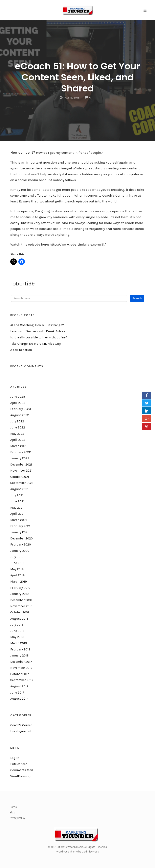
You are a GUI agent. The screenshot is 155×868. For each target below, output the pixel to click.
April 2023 (18, 403)
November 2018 (21, 606)
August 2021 (19, 489)
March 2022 (19, 446)
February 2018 (20, 649)
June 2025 (18, 397)
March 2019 (19, 582)
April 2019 (17, 575)
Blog (12, 813)
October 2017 (20, 674)
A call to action (21, 350)
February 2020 (21, 544)
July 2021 (17, 495)
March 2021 (19, 520)
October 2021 (20, 477)
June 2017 (17, 693)
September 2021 (22, 483)
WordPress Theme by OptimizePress (78, 852)
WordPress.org (21, 776)
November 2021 (21, 471)
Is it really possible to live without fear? (39, 337)
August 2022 (20, 415)
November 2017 (21, 668)
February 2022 (21, 452)
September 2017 (22, 680)
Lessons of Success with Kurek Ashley (38, 331)
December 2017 (21, 662)
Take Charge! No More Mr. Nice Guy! (36, 344)
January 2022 (20, 458)
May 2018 (17, 637)
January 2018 (19, 655)
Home (13, 807)
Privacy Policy (17, 818)
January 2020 (20, 551)
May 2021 (17, 508)
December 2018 (21, 600)
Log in (15, 758)
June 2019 (17, 563)
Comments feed (22, 770)
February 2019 (20, 588)
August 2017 (19, 686)
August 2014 (19, 699)
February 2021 (20, 526)
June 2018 (17, 631)
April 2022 (18, 440)
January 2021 (19, 532)
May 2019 (17, 569)
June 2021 (17, 501)
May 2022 (17, 434)
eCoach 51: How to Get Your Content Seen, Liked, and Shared (77, 77)
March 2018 (19, 643)
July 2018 (17, 625)
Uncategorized (21, 731)
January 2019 (19, 594)
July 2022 (17, 421)
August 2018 (19, 619)
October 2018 (20, 612)
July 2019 (17, 557)
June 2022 (18, 427)
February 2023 (21, 409)
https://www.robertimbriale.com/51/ (78, 244)
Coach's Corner (21, 725)
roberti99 (23, 284)
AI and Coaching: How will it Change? (37, 325)
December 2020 (21, 538)
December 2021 (21, 465)
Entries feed (19, 764)
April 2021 (17, 514)
